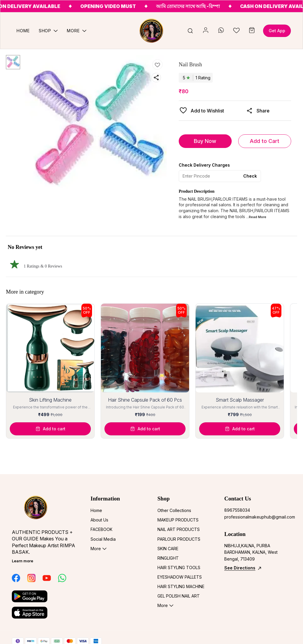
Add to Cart (265, 141)
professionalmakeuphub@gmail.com (257, 517)
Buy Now (205, 141)
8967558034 (237, 510)
